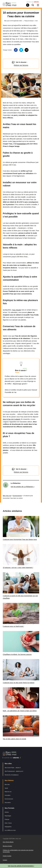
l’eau (14, 141)
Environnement (17, 496)
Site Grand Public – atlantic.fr (13, 768)
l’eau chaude (17, 310)
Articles (7, 812)
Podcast (7, 819)
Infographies (8, 827)
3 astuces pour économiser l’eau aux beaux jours (20, 539)
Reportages (8, 816)
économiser (22, 144)
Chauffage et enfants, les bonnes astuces (17, 654)
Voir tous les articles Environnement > (21, 866)
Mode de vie (8, 792)
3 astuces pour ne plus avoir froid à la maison (19, 683)
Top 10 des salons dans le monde (15, 739)
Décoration (8, 803)
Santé (6, 788)
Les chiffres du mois (10, 830)
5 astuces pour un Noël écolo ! (13, 626)
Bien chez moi (7, 496)
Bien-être (7, 784)
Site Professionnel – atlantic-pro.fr (14, 771)
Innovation (8, 795)
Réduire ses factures (21, 65)
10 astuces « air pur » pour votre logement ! (18, 568)
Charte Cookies (7, 856)
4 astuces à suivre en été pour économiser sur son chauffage (20, 597)
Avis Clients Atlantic (8, 842)
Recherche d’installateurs (12, 775)
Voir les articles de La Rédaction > (23, 487)
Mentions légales (7, 846)
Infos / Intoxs (8, 823)
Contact (5, 860)
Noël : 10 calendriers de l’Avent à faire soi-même (20, 711)
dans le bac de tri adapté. (12, 419)
